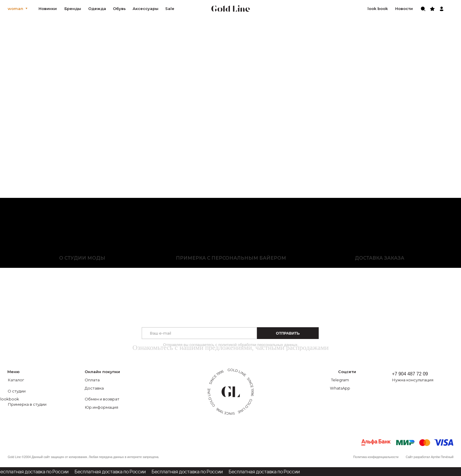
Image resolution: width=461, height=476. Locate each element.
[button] (419, 380)
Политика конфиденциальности (376, 457)
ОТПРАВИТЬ (288, 333)
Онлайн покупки (102, 372)
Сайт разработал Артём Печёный (430, 457)
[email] (199, 333)
